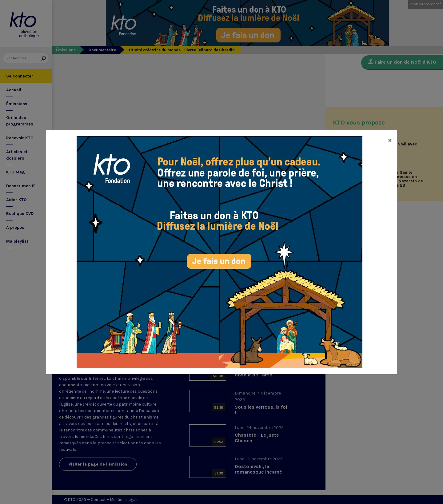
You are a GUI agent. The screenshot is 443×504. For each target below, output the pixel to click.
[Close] (390, 140)
